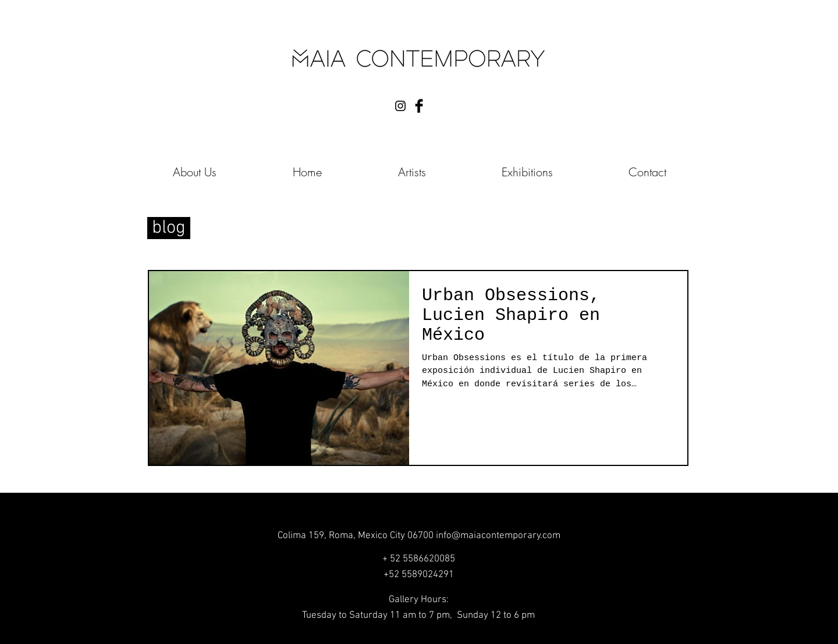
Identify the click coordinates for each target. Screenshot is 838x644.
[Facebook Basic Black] (419, 106)
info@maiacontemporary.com (498, 536)
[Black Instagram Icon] (400, 106)
